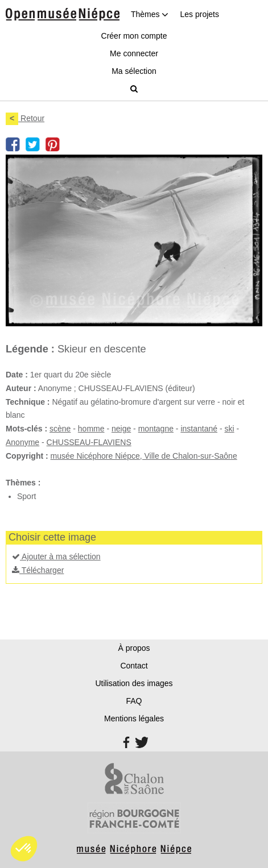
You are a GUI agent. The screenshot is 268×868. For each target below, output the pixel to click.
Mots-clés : (26, 429)
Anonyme (22, 442)
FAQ (134, 701)
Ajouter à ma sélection (56, 556)
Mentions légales (134, 719)
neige (121, 429)
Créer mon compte (134, 36)
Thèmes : (23, 483)
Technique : (28, 402)
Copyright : (27, 456)
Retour (25, 118)
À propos (134, 648)
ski (229, 429)
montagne (156, 429)
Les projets (199, 14)
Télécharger (38, 570)
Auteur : (21, 388)
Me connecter (134, 53)
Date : (17, 375)
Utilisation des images (134, 683)
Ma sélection (134, 71)
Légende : (30, 349)
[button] (24, 849)
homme (91, 429)
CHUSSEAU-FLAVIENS (89, 442)
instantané (199, 429)
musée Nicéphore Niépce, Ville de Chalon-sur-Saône (144, 456)
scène (60, 429)
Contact (134, 666)
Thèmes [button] (150, 14)
